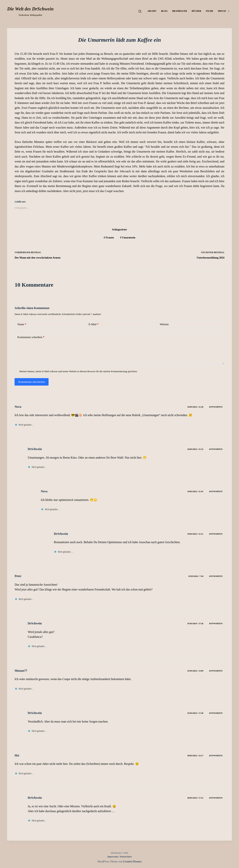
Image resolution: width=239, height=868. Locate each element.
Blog (164, 11)
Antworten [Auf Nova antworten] (216, 407)
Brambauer (180, 11)
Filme (210, 11)
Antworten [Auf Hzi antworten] (216, 755)
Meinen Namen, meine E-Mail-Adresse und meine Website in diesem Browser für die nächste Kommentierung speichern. (79, 371)
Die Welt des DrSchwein (30, 9)
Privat (224, 11)
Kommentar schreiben (31, 337)
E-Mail (94, 324)
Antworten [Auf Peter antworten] (216, 576)
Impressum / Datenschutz (119, 857)
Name (22, 324)
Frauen (109, 238)
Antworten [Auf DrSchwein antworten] (216, 449)
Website (164, 324)
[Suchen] (140, 11)
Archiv (152, 11)
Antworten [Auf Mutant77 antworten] (216, 671)
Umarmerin (128, 238)
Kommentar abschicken (32, 382)
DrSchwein (35, 449)
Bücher (196, 11)
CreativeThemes (132, 861)
